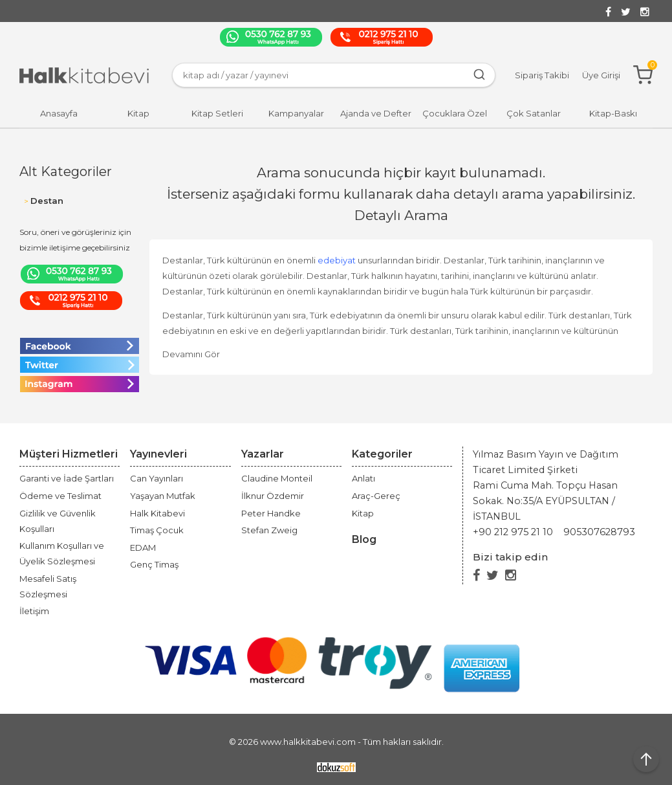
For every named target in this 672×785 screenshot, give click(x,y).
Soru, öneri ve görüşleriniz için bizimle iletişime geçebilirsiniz (75, 240)
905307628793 (599, 532)
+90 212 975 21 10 (513, 532)
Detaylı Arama (401, 215)
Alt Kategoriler (66, 171)
